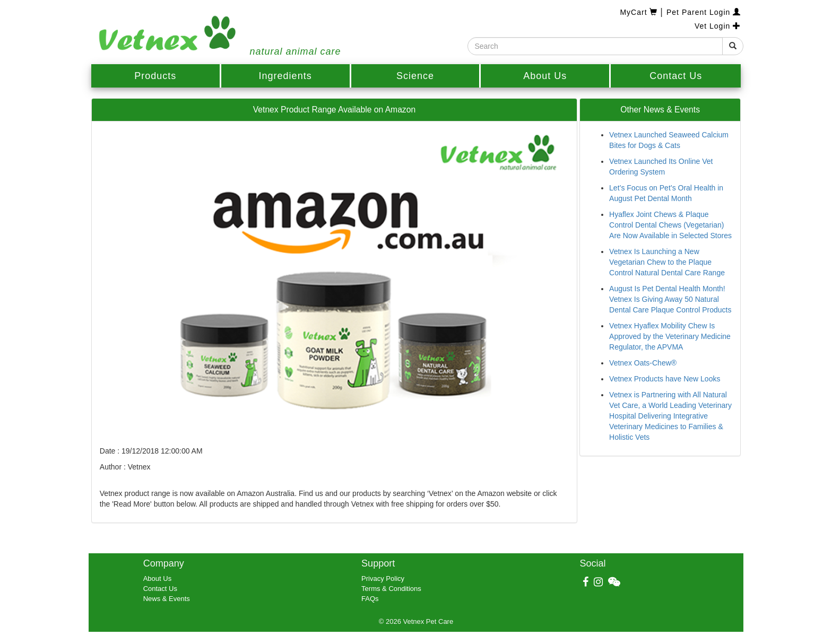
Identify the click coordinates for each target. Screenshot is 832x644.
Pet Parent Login (704, 12)
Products (155, 76)
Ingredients (285, 76)
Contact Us (676, 76)
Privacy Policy (383, 578)
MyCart (640, 12)
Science (415, 76)
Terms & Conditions (391, 589)
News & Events (167, 599)
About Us (545, 76)
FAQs (370, 599)
